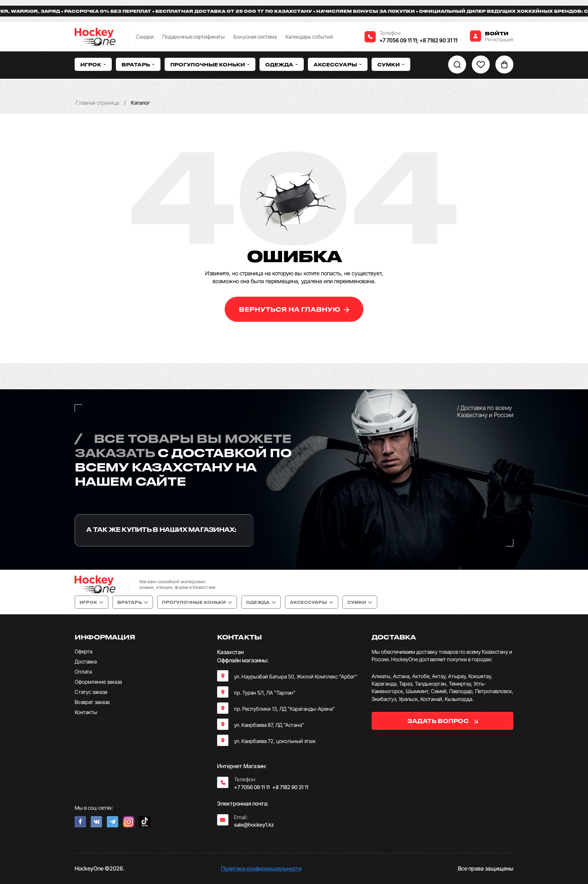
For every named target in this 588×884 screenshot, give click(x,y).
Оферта (83, 651)
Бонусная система (255, 37)
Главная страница (97, 103)
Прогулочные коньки (210, 64)
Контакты (86, 712)
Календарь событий (309, 37)
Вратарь (138, 64)
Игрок (93, 64)
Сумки (391, 64)
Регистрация (499, 39)
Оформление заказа (98, 682)
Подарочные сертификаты (193, 37)
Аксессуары (338, 64)
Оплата (83, 672)
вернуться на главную (294, 309)
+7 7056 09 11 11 (398, 40)
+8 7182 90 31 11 (439, 40)
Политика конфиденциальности (261, 868)
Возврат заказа (92, 702)
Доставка (86, 661)
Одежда (282, 64)
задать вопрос (442, 721)
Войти (497, 33)
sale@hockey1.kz (254, 825)
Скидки (145, 37)
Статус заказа (91, 692)
